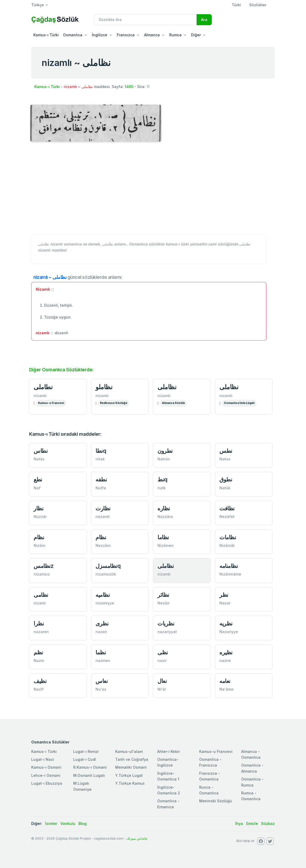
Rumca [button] (175, 35)
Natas (225, 459)
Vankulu (68, 823)
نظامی (41, 595)
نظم (38, 652)
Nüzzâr (40, 517)
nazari (101, 632)
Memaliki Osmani (131, 767)
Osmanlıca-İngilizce (168, 762)
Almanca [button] (152, 35)
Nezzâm (103, 545)
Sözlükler (258, 5)
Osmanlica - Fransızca (210, 762)
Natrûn (164, 459)
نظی (163, 652)
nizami (40, 603)
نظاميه (103, 595)
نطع (38, 479)
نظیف (40, 681)
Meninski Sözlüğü (216, 801)
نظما (101, 652)
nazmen (103, 661)
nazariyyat (167, 632)
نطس (226, 451)
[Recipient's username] (146, 20)
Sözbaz (268, 823)
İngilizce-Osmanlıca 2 (169, 790)
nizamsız (42, 574)
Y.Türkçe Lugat (129, 775)
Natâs (39, 459)
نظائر (163, 595)
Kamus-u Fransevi (51, 403)
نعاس (102, 681)
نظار (38, 508)
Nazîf (39, 689)
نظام (39, 537)
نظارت (103, 508)
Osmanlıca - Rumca (252, 782)
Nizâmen (166, 545)
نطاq (101, 451)
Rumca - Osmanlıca (251, 796)
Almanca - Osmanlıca (251, 754)
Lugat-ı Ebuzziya (47, 783)
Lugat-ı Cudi (85, 759)
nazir (162, 661)
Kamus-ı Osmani (46, 767)
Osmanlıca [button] (73, 35)
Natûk (225, 488)
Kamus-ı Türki (46, 35)
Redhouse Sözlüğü (114, 403)
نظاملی (167, 387)
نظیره (226, 652)
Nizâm (39, 545)
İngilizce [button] (100, 35)
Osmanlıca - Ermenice (168, 804)
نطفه (101, 479)
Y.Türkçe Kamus (130, 783)
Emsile (252, 823)
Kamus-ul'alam (129, 751)
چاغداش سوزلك (137, 838)
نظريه (226, 623)
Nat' (37, 488)
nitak (100, 459)
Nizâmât (227, 545)
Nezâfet (227, 517)
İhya (239, 823)
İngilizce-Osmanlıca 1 (168, 776)
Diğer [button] (196, 35)
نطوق (226, 479)
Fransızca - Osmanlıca (210, 776)
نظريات (166, 623)
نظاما (163, 537)
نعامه (225, 681)
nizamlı (40, 396)
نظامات (228, 537)
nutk (162, 488)
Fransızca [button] (126, 35)
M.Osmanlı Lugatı (89, 775)
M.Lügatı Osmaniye (82, 786)
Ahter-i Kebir (168, 751)
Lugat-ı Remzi (86, 751)
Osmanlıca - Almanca (252, 768)
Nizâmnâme (230, 574)
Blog (83, 823)
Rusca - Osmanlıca (209, 790)
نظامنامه (229, 566)
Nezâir (163, 603)
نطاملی (43, 387)
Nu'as (101, 689)
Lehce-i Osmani (46, 775)
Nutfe (101, 488)
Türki (236, 5)
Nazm (39, 661)
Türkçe (38, 5)
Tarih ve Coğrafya (132, 759)
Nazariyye (229, 632)
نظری (102, 623)
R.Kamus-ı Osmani (90, 767)
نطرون (165, 451)
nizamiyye (105, 603)
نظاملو (104, 387)
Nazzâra (165, 517)
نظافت (227, 508)
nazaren (41, 632)
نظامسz (43, 566)
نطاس (41, 451)
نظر (224, 595)
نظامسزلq (108, 566)
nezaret (103, 517)
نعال (162, 681)
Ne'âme (226, 689)
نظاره (164, 508)
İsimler (51, 823)
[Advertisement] (153, 191)
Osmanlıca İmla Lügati (239, 403)
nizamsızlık (106, 574)
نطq (162, 479)
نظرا (39, 623)
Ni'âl (162, 689)
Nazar (225, 603)
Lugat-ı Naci (43, 759)
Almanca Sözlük (173, 403)
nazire (225, 661)
